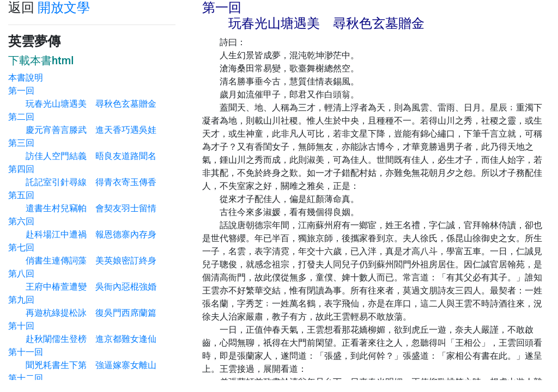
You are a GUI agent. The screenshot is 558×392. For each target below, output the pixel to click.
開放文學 (64, 8)
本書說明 (26, 78)
